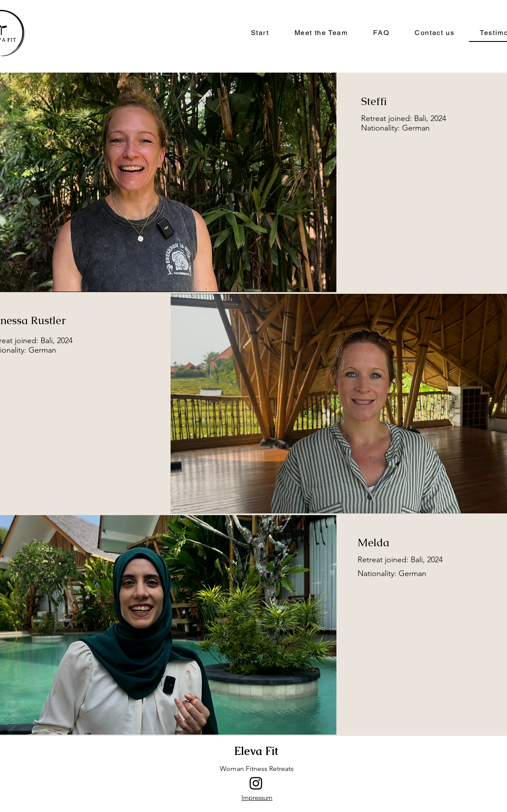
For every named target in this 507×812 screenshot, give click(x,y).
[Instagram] (256, 783)
